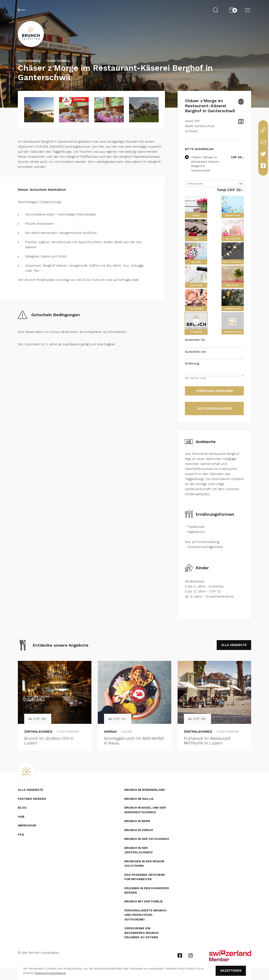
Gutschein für (195, 349)
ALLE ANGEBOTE (232, 654)
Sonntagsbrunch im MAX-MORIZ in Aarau (129, 751)
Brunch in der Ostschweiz (148, 850)
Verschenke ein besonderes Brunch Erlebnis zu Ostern (142, 945)
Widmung (192, 372)
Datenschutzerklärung (50, 972)
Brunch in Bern (138, 832)
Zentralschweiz (40, 741)
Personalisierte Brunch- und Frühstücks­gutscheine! (146, 927)
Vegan (128, 741)
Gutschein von (196, 360)
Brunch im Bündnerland (146, 800)
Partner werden (33, 809)
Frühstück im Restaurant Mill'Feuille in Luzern (208, 751)
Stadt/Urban (72, 741)
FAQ (21, 845)
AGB (21, 827)
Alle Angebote (31, 800)
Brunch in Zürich (139, 840)
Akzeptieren (229, 970)
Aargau (111, 741)
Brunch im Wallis (140, 809)
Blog (22, 818)
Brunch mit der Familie (144, 913)
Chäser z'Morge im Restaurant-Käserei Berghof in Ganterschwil (202, 173)
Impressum (27, 836)
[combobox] (214, 193)
